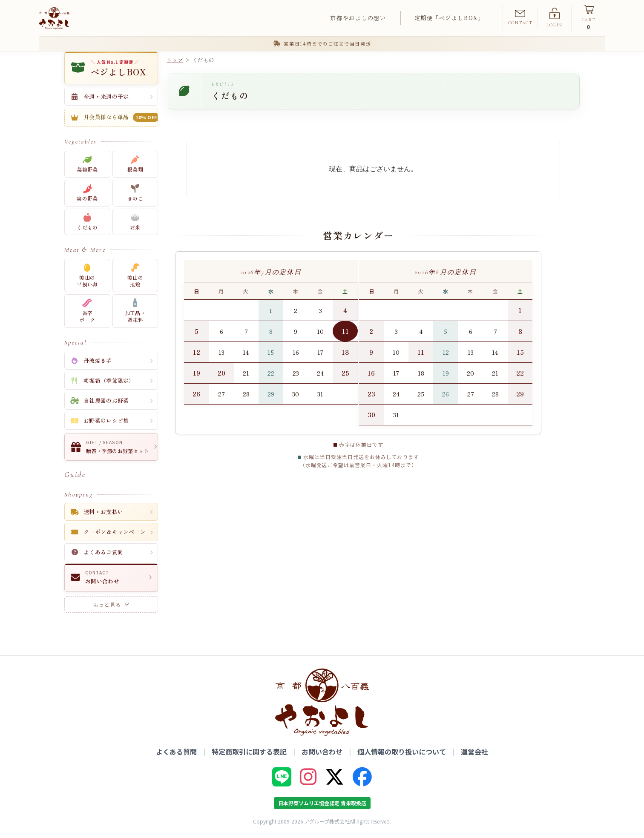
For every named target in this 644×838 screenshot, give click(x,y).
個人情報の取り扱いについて (402, 752)
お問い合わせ (322, 752)
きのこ (135, 193)
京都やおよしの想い (358, 18)
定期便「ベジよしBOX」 (449, 18)
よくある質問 (176, 752)
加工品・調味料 (135, 311)
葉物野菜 (87, 164)
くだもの (87, 222)
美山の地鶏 (135, 276)
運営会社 (474, 752)
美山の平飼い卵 (87, 276)
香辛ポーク (87, 311)
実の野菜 (87, 193)
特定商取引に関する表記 (249, 752)
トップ (175, 60)
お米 (135, 222)
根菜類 (135, 164)
